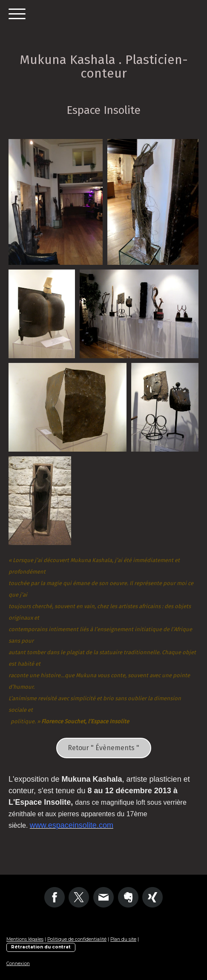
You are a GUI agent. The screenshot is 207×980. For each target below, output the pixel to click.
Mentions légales (25, 939)
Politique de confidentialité (77, 939)
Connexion (18, 964)
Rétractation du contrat (41, 947)
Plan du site (123, 939)
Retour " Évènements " (103, 748)
